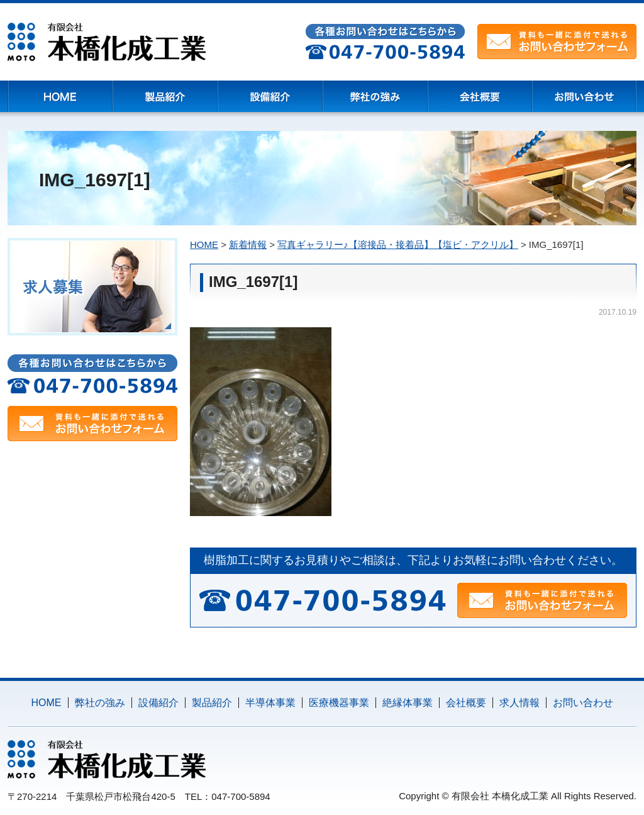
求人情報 (519, 703)
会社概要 (466, 703)
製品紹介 (212, 703)
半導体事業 (270, 703)
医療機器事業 (339, 703)
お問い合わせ (583, 703)
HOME (47, 703)
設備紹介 (158, 703)
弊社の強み (100, 703)
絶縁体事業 (408, 703)
